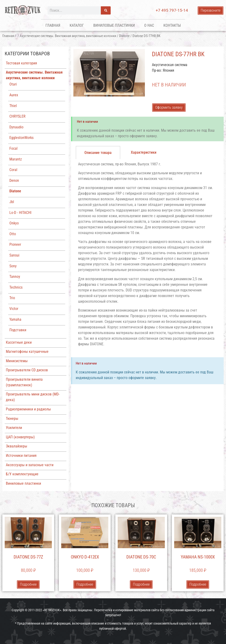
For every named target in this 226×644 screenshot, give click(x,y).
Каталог (77, 25)
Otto (13, 234)
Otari (13, 84)
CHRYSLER (17, 116)
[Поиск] (106, 10)
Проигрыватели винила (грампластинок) (24, 382)
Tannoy (15, 277)
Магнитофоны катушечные (27, 352)
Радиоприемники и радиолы (28, 409)
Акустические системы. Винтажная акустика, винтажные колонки (68, 36)
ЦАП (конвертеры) (20, 437)
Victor (14, 309)
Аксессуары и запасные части (30, 465)
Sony (13, 266)
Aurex (14, 95)
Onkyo (14, 223)
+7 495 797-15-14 (172, 10)
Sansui (14, 255)
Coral (13, 170)
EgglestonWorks (21, 138)
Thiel (13, 106)
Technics (16, 287)
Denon (14, 181)
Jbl (12, 202)
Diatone (124, 36)
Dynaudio (16, 127)
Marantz (16, 159)
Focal (13, 148)
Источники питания (21, 456)
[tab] (98, 153)
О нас (149, 25)
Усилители (14, 428)
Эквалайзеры (17, 446)
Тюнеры (12, 419)
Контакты (172, 25)
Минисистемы (17, 361)
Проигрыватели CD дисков (27, 370)
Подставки (18, 330)
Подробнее (28, 584)
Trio (12, 298)
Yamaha (15, 319)
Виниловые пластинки (114, 25)
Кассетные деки (19, 342)
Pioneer (15, 244)
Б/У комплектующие (22, 474)
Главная (53, 25)
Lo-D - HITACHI (20, 213)
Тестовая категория (21, 63)
